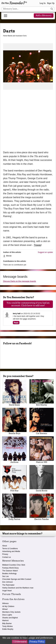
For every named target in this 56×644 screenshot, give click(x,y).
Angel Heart (7, 591)
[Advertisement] (28, 121)
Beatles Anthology (9, 574)
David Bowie (42, 478)
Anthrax (14, 450)
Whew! (5, 609)
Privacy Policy (37, 642)
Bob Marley (42, 393)
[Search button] (52, 9)
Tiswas (37, 245)
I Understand (20, 642)
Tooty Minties (7, 626)
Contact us (6, 557)
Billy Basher (7, 623)
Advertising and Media (11, 551)
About (5, 546)
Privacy (5, 554)
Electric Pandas (42, 507)
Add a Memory (44, 15)
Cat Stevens (42, 421)
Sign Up (51, 3)
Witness (5, 603)
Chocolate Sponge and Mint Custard (17, 579)
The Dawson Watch (10, 571)
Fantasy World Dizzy (10, 568)
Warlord (5, 621)
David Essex (14, 393)
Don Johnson (8, 582)
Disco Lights (7, 615)
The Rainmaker (8, 585)
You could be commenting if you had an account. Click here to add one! (28, 304)
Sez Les (5, 576)
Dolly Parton (14, 507)
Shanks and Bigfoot (10, 618)
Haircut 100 (42, 450)
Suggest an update (45, 252)
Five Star (14, 478)
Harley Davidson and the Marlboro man (18, 588)
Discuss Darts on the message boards (20, 281)
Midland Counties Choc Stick (14, 565)
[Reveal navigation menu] (6, 16)
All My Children (8, 606)
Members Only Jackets (11, 612)
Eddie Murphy (8, 629)
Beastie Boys (14, 421)
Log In (43, 3)
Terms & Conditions (10, 549)
